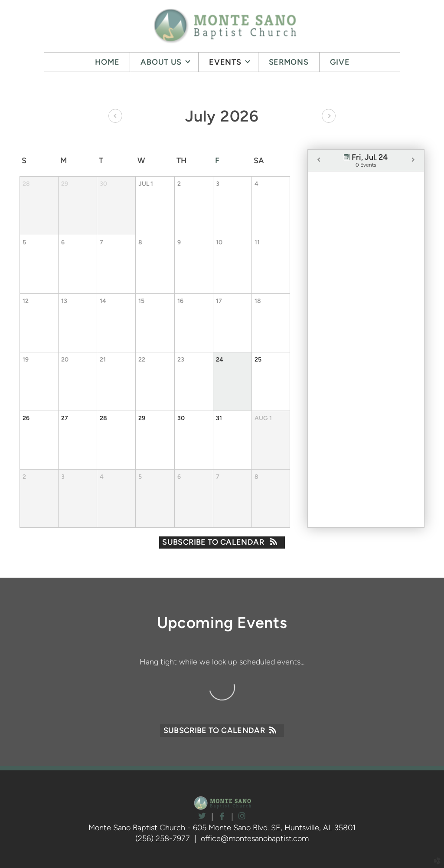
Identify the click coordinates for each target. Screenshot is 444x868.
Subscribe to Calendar (222, 542)
